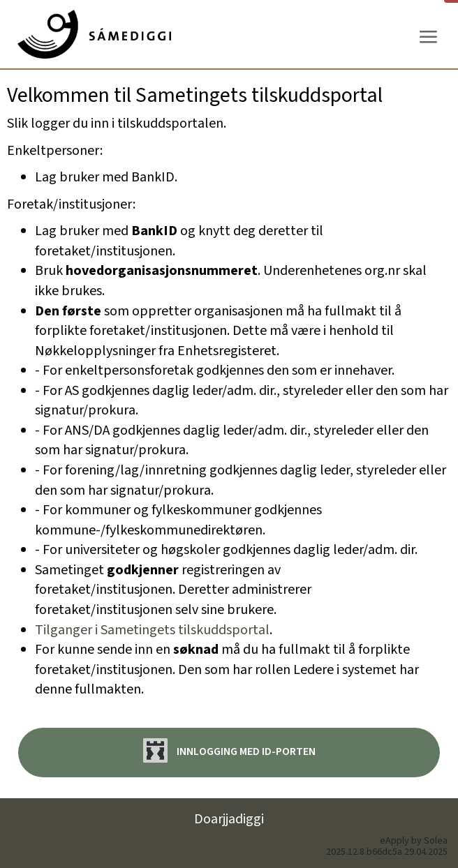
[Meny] (428, 37)
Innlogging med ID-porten (229, 750)
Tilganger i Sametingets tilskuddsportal (152, 630)
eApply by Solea (414, 841)
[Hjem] (94, 34)
